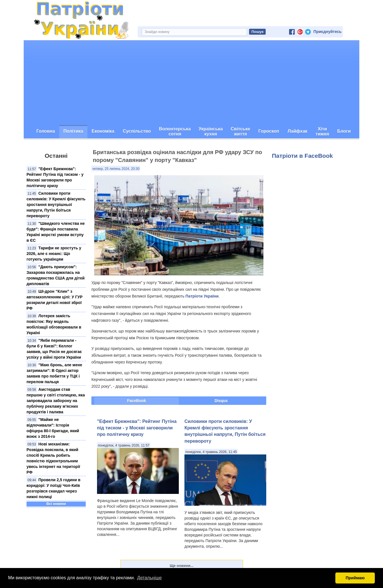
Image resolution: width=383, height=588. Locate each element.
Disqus (221, 401)
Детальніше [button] (149, 578)
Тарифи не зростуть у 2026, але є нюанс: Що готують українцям (54, 254)
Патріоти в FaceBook (302, 156)
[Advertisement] (191, 83)
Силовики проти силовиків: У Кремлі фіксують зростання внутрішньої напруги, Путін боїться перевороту (56, 205)
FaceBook (137, 401)
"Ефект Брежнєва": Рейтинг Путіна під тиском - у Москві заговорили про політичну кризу (137, 428)
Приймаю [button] (355, 578)
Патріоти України (202, 296)
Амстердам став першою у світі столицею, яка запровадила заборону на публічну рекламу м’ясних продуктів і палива (56, 401)
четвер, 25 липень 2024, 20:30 (116, 169)
